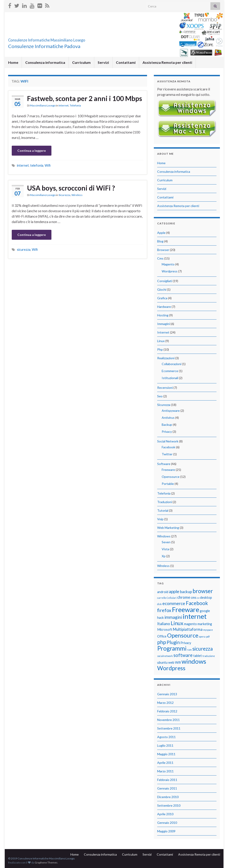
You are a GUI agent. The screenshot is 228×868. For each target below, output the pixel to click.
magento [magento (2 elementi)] (190, 624)
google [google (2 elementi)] (205, 611)
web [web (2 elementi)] (171, 662)
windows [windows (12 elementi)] (194, 661)
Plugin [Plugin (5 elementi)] (173, 642)
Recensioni (165, 388)
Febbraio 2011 (167, 780)
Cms (160, 258)
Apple (161, 233)
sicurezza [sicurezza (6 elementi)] (203, 649)
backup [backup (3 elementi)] (186, 592)
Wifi (48, 165)
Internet (64, 105)
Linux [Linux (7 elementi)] (177, 623)
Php (160, 349)
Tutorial (163, 510)
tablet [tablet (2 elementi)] (198, 656)
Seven (166, 542)
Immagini (164, 324)
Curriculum (81, 62)
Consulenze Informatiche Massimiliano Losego (75, 39)
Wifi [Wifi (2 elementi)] (178, 662)
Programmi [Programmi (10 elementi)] (172, 648)
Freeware (168, 470)
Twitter (167, 454)
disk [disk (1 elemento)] (159, 604)
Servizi (103, 62)
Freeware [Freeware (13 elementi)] (186, 610)
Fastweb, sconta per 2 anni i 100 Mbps (85, 98)
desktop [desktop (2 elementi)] (206, 597)
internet (23, 165)
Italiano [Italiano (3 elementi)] (164, 624)
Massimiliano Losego (43, 105)
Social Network (168, 441)
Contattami (126, 62)
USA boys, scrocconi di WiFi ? (71, 188)
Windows (164, 536)
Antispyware (171, 411)
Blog (160, 241)
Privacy (167, 432)
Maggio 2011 (166, 754)
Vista (165, 549)
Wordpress (170, 271)
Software (164, 464)
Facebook (168, 447)
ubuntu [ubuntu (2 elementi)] (162, 662)
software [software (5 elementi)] (183, 655)
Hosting (163, 315)
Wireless (77, 195)
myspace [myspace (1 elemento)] (208, 630)
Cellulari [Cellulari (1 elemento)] (172, 598)
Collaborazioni (172, 364)
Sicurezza (64, 195)
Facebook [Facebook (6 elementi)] (197, 603)
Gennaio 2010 (167, 823)
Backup (167, 425)
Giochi (162, 289)
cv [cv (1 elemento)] (198, 598)
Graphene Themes (46, 862)
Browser (163, 250)
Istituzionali (170, 378)
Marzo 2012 (165, 703)
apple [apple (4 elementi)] (174, 591)
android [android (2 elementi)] (163, 592)
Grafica (162, 298)
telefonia (37, 165)
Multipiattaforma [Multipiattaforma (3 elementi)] (188, 629)
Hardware (164, 307)
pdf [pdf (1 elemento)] (208, 637)
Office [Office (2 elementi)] (162, 636)
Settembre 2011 (169, 728)
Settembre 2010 (169, 805)
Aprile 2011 (165, 763)
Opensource (171, 477)
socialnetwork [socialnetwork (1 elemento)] (165, 656)
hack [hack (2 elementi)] (160, 618)
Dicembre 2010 (168, 797)
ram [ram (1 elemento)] (189, 650)
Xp (164, 556)
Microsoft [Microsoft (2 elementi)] (165, 630)
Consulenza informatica (45, 62)
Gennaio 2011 (167, 788)
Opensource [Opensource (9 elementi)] (183, 635)
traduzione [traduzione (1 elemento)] (209, 656)
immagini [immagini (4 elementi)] (173, 617)
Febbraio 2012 (167, 711)
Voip (160, 519)
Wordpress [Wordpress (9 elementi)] (171, 668)
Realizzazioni (166, 358)
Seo (160, 396)
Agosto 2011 (166, 737)
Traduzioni (165, 502)
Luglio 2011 (165, 745)
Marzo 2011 (165, 771)
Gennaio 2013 (167, 694)
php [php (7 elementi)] (162, 642)
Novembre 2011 (168, 720)
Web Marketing (168, 528)
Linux (161, 341)
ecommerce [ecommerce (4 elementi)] (174, 603)
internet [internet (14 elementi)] (195, 616)
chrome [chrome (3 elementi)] (184, 597)
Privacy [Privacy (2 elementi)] (186, 643)
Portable (168, 484)
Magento (168, 264)
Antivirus (168, 418)
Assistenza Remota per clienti (167, 62)
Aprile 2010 (165, 814)
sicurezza (24, 250)
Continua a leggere (32, 151)
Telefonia (75, 105)
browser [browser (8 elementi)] (203, 591)
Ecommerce (170, 371)
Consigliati (165, 281)
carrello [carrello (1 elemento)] (162, 598)
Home (13, 62)
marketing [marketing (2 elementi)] (205, 624)
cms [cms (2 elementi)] (194, 597)
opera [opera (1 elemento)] (202, 637)
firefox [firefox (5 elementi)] (164, 610)
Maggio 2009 (166, 831)
